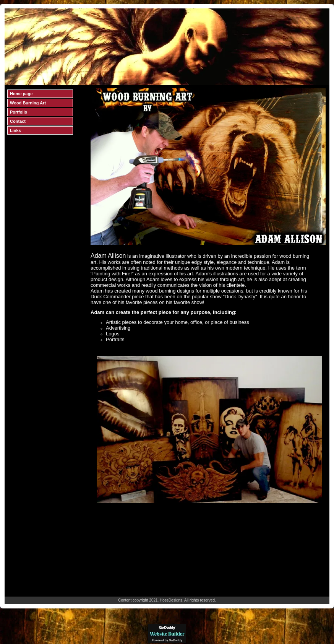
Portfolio (19, 112)
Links (15, 130)
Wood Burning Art (28, 103)
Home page (21, 94)
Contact (18, 121)
